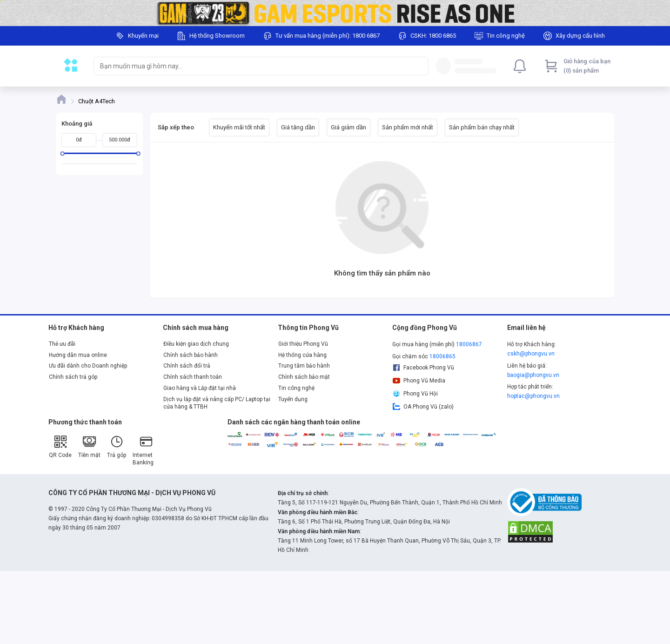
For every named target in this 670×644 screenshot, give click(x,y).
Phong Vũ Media (419, 381)
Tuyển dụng (293, 399)
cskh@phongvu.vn (531, 354)
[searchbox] (253, 66)
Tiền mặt (89, 446)
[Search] (419, 66)
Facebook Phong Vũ (423, 368)
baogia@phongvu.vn (533, 375)
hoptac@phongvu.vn (533, 396)
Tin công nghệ (296, 388)
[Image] (335, 13)
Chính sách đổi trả (187, 366)
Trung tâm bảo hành (304, 366)
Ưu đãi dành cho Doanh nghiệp (88, 366)
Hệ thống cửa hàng (302, 355)
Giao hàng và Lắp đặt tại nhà (200, 388)
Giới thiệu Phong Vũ (303, 344)
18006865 (442, 356)
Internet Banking (143, 450)
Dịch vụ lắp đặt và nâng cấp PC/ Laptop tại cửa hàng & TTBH (217, 403)
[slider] (63, 153)
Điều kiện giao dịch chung (196, 344)
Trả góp (117, 446)
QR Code (60, 446)
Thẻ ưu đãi (62, 344)
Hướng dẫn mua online (78, 355)
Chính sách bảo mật (304, 377)
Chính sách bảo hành (191, 355)
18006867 (469, 344)
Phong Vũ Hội (415, 394)
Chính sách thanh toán (193, 377)
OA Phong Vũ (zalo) (423, 407)
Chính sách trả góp (73, 377)
